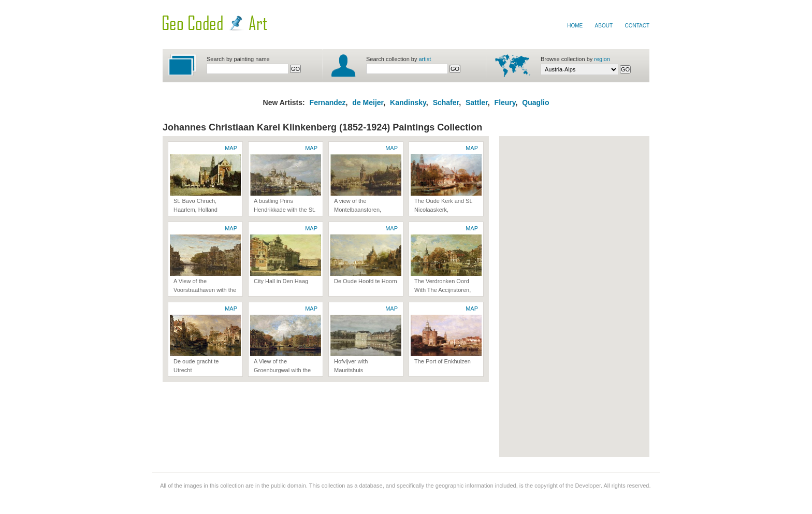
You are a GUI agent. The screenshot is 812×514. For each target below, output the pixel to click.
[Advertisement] (546, 297)
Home (575, 26)
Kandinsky (408, 102)
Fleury (505, 102)
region (602, 59)
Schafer (446, 102)
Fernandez (328, 102)
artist (425, 59)
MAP (231, 148)
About (604, 26)
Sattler (477, 102)
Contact (637, 26)
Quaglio (535, 102)
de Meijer (367, 102)
